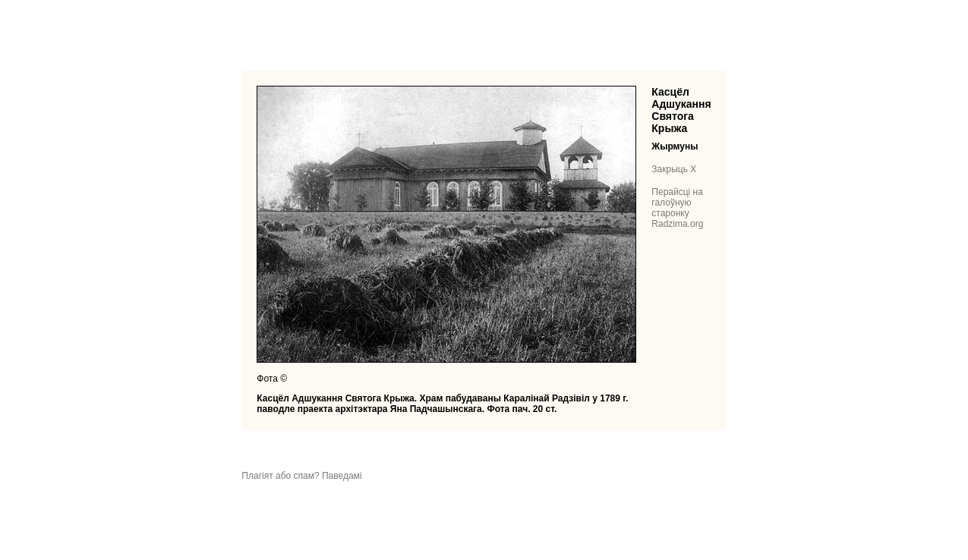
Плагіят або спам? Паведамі (301, 476)
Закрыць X (674, 169)
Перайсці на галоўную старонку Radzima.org (677, 208)
